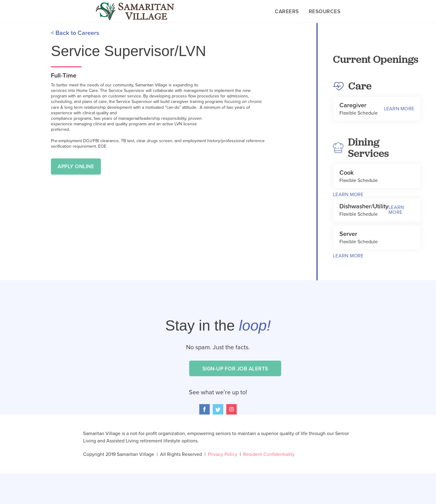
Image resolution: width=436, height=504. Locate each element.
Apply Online (76, 167)
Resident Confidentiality (269, 454)
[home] (135, 11)
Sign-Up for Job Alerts (235, 369)
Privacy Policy (226, 454)
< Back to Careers (75, 33)
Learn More (348, 195)
